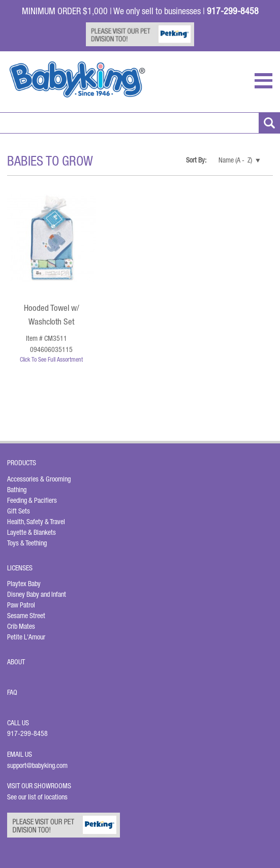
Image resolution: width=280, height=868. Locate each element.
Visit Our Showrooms (41, 786)
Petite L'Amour (26, 637)
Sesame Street (26, 616)
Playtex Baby (24, 584)
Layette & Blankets (32, 532)
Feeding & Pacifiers (32, 500)
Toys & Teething (27, 543)
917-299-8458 (27, 733)
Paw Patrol (21, 605)
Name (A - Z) (235, 160)
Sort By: (197, 160)
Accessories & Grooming (39, 479)
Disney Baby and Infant (37, 594)
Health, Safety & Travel (36, 522)
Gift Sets (19, 511)
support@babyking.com (37, 765)
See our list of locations (37, 797)
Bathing (17, 490)
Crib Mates (21, 626)
